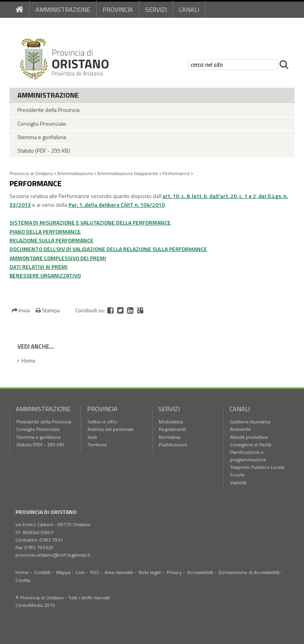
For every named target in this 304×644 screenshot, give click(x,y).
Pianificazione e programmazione (248, 456)
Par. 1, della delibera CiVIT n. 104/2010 (117, 205)
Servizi (156, 9)
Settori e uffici (103, 422)
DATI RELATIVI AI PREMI (39, 267)
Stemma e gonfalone (42, 137)
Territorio (97, 445)
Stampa (48, 310)
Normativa (170, 437)
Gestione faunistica (250, 422)
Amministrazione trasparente (128, 173)
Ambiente (240, 429)
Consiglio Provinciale (42, 124)
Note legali (150, 572)
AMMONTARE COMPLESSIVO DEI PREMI (58, 258)
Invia (21, 310)
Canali (189, 9)
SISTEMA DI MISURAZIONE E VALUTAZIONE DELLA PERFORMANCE (90, 222)
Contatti (42, 572)
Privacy (174, 572)
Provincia (118, 9)
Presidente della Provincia (48, 110)
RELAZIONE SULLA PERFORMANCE (51, 240)
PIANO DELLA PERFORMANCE (45, 231)
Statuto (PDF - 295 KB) (44, 150)
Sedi (92, 437)
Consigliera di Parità (251, 445)
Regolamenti (172, 429)
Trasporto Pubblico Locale (257, 467)
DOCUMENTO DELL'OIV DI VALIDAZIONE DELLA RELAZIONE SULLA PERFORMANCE (108, 249)
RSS (95, 572)
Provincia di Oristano (31, 173)
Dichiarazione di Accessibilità (249, 572)
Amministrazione (63, 9)
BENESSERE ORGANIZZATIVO (45, 275)
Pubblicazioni (173, 445)
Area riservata (119, 572)
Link (80, 572)
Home (28, 360)
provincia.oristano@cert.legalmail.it (53, 555)
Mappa (63, 572)
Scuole (237, 475)
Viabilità (238, 483)
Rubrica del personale (111, 429)
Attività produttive (249, 437)
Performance (176, 173)
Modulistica (171, 422)
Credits (23, 580)
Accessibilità (200, 572)
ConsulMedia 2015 (35, 605)
